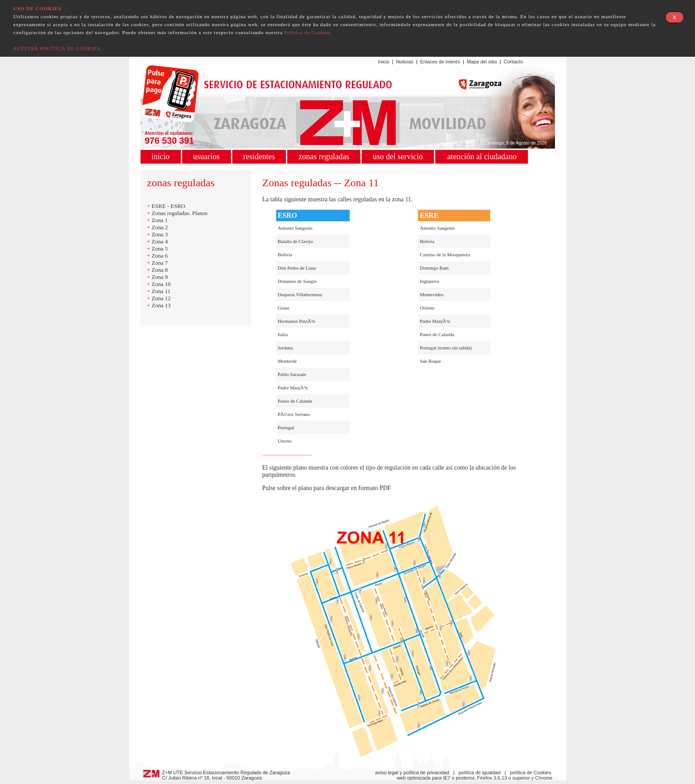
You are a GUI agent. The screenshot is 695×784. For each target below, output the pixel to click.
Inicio (384, 62)
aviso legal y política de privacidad (412, 772)
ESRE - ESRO (168, 206)
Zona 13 (161, 305)
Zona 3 (160, 234)
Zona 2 (160, 227)
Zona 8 (160, 270)
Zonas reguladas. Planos (180, 213)
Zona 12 (161, 298)
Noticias (404, 62)
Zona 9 (160, 277)
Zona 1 (160, 220)
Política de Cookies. (308, 32)
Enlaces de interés (440, 62)
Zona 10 (161, 284)
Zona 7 (160, 263)
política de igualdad (480, 772)
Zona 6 (160, 256)
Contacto (513, 62)
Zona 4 (160, 241)
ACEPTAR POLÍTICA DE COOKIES (57, 48)
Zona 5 (160, 249)
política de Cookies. (531, 772)
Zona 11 (161, 291)
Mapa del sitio (482, 62)
